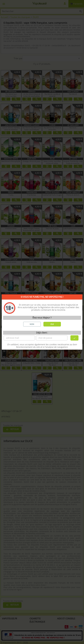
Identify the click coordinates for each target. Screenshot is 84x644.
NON (32, 324)
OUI (52, 324)
